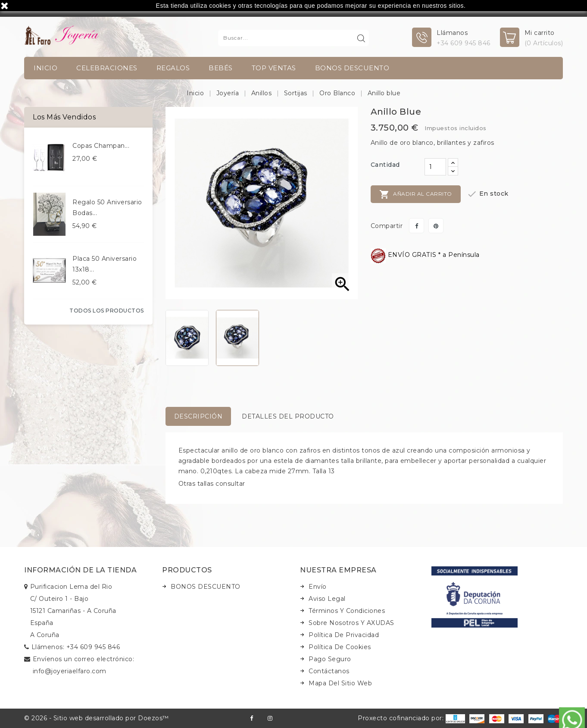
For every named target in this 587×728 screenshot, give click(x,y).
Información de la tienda (80, 570)
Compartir (417, 226)
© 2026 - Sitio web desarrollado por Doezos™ (97, 718)
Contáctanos (329, 671)
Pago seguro (330, 659)
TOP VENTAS (274, 68)
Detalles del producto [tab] (288, 416)
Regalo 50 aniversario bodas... (107, 208)
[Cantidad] (435, 167)
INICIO (45, 68)
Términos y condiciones (347, 611)
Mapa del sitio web (340, 683)
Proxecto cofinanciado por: (411, 718)
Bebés (221, 68)
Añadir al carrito (416, 194)
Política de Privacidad (344, 635)
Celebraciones (107, 68)
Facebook (251, 718)
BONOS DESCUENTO (352, 68)
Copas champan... (101, 146)
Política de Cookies (340, 647)
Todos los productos (107, 311)
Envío (318, 587)
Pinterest (436, 226)
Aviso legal (327, 599)
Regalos (173, 68)
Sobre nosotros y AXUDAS (351, 623)
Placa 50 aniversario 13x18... (105, 264)
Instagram (270, 718)
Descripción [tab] (198, 416)
